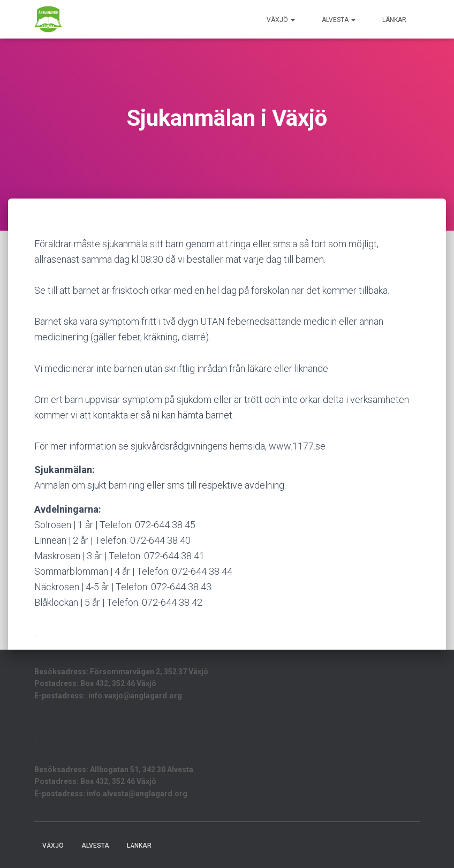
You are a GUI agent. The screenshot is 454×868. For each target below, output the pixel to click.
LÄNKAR (394, 20)
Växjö (281, 20)
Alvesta (339, 20)
